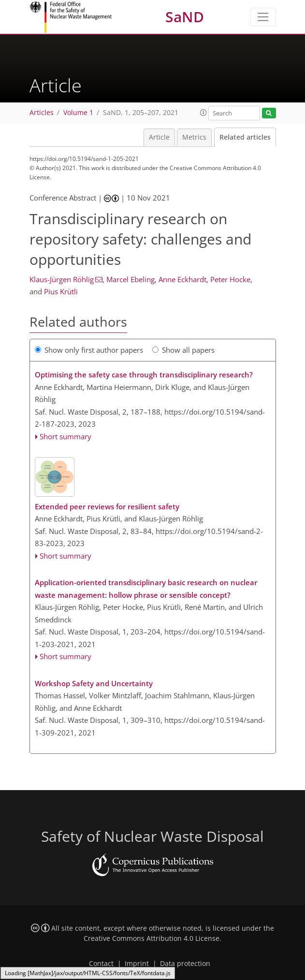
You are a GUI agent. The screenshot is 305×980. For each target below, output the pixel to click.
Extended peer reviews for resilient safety (107, 506)
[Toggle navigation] (263, 17)
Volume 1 (78, 113)
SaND (185, 17)
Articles (42, 113)
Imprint (137, 964)
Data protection (185, 964)
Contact (101, 964)
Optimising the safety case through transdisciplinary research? (144, 375)
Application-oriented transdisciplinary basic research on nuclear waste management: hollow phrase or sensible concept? (146, 589)
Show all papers (183, 350)
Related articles (245, 137)
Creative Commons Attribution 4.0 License (152, 938)
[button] (203, 113)
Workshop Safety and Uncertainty (94, 683)
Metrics (194, 137)
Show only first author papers (89, 350)
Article (159, 137)
